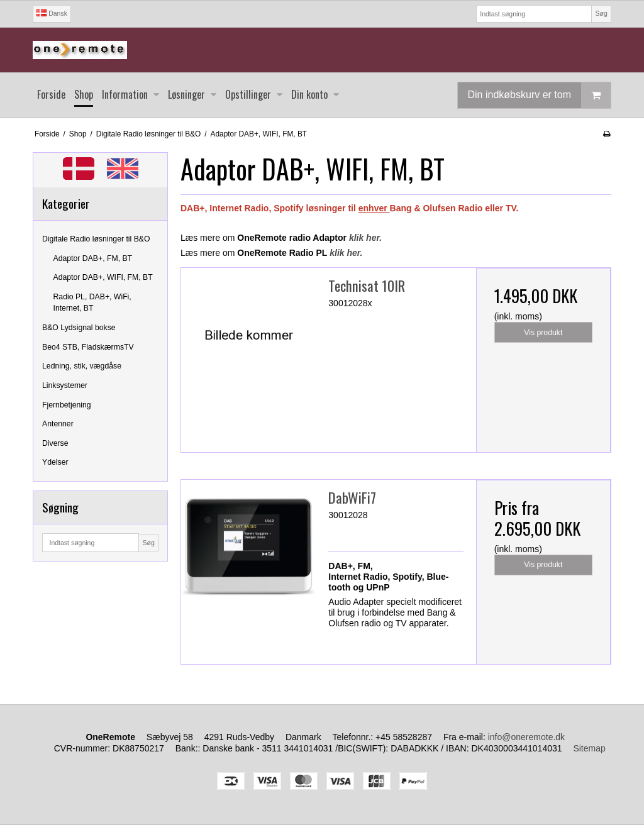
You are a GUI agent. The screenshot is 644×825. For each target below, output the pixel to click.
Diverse (55, 443)
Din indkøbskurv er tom (540, 95)
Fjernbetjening (67, 405)
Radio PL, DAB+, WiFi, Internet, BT (92, 302)
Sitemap (589, 748)
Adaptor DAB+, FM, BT (93, 258)
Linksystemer (65, 385)
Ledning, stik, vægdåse (82, 366)
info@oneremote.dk (526, 737)
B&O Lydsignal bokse (79, 328)
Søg (601, 13)
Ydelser (55, 462)
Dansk (52, 13)
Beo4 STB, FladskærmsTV (88, 347)
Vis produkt (543, 333)
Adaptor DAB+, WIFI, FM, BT (103, 277)
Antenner (58, 424)
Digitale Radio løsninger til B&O (96, 239)
